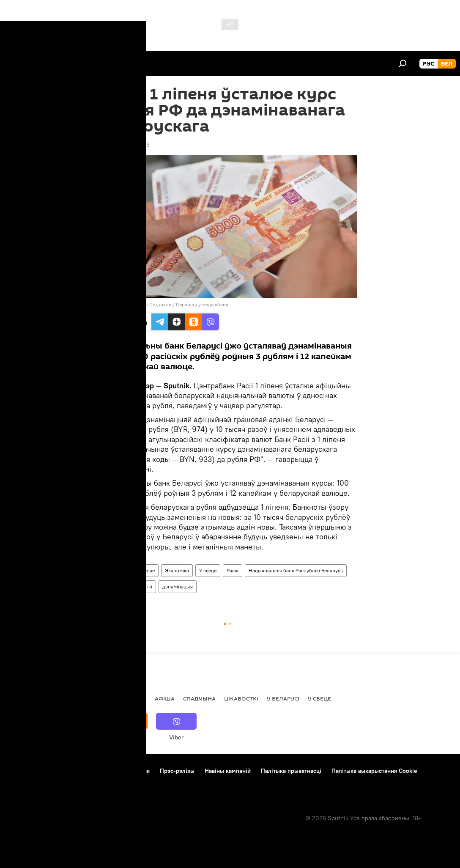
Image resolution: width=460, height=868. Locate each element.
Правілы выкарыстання (118, 771)
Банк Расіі (118, 586)
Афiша (165, 698)
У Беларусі (283, 698)
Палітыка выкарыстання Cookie (374, 771)
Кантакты (63, 771)
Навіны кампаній (228, 771)
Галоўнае (144, 570)
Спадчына (199, 698)
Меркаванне (127, 698)
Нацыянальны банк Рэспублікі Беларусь (296, 570)
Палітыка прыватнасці (291, 771)
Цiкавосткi (241, 698)
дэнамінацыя (178, 586)
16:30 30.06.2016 (126, 145)
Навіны (115, 570)
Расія (233, 570)
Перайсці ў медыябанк (202, 304)
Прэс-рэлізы (177, 771)
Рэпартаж (56, 698)
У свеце (208, 570)
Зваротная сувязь (33, 782)
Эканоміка (177, 570)
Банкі (146, 586)
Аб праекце (25, 771)
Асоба (89, 698)
